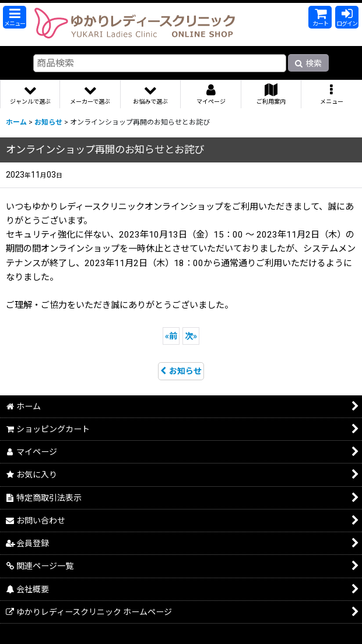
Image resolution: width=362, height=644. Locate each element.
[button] (15, 17)
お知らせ (181, 371)
